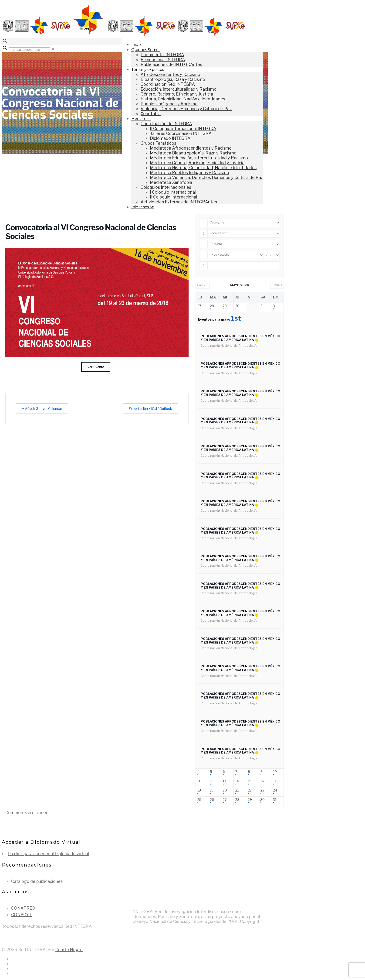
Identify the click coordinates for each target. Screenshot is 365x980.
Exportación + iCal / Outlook (149, 409)
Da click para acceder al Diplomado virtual (48, 854)
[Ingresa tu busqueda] (30, 50)
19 (212, 790)
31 (275, 800)
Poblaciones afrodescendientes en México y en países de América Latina (240, 338)
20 (225, 790)
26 (212, 800)
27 (199, 306)
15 (250, 781)
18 (199, 790)
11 (199, 781)
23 (262, 790)
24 (275, 790)
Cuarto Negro (69, 950)
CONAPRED (23, 908)
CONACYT (21, 915)
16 (262, 781)
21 (237, 790)
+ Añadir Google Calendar (43, 409)
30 (237, 306)
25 (199, 800)
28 (212, 306)
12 (212, 781)
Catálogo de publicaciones (37, 881)
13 (224, 781)
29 (225, 306)
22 (250, 790)
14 (237, 781)
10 (275, 772)
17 (275, 781)
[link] (53, 49)
